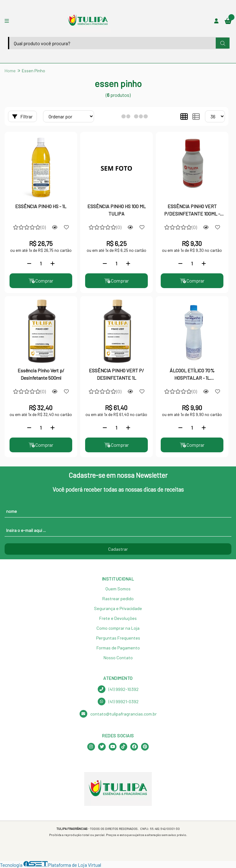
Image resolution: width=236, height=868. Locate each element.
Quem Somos (118, 589)
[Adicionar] (53, 263)
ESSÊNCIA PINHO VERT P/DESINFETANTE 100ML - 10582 (192, 211)
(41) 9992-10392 (118, 689)
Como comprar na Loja (118, 628)
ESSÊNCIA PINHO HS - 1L (41, 206)
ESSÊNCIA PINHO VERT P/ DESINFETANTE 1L (116, 374)
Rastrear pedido (118, 598)
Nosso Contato (118, 658)
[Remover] (29, 263)
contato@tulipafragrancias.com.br (118, 714)
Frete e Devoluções (118, 618)
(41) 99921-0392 (118, 702)
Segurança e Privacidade (118, 608)
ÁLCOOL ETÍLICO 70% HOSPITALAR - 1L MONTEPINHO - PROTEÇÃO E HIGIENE (192, 375)
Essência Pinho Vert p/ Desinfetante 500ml (41, 374)
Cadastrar (118, 549)
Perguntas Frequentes (118, 638)
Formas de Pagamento (118, 648)
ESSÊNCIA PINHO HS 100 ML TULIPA (116, 210)
